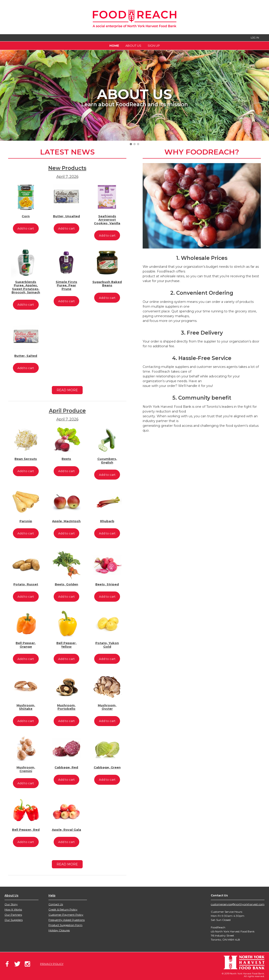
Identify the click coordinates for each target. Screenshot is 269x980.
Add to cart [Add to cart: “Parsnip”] (26, 533)
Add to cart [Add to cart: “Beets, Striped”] (107, 597)
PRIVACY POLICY (52, 964)
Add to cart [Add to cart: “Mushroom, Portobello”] (66, 721)
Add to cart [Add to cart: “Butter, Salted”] (26, 368)
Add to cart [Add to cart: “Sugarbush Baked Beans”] (107, 298)
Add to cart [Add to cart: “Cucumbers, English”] (107, 475)
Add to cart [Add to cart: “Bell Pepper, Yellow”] (66, 659)
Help (52, 895)
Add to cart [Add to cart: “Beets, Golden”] (66, 597)
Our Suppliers (14, 920)
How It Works (13, 909)
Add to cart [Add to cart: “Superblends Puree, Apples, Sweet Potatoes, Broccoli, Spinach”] (26, 305)
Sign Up (154, 46)
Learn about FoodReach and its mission (135, 104)
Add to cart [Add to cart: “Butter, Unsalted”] (66, 228)
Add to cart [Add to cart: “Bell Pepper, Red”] (26, 842)
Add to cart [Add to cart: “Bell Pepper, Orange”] (26, 659)
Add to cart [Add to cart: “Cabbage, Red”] (66, 780)
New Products (67, 168)
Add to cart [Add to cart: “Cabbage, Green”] (107, 780)
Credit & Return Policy (63, 909)
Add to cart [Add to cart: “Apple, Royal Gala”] (66, 842)
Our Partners (13, 915)
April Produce (67, 411)
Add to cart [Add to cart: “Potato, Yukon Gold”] (107, 659)
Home (114, 46)
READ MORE (67, 390)
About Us (133, 46)
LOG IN (255, 38)
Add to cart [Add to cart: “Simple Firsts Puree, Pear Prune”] (66, 301)
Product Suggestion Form (65, 925)
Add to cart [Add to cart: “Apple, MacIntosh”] (66, 533)
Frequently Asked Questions (67, 920)
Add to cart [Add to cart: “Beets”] (66, 471)
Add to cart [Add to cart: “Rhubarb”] (107, 533)
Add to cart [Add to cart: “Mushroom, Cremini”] (26, 783)
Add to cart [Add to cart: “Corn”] (26, 228)
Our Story (11, 904)
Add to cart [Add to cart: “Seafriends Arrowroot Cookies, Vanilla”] (107, 235)
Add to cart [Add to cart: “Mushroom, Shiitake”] (26, 721)
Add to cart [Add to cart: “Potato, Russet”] (26, 597)
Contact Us (56, 904)
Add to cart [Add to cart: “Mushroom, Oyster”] (107, 721)
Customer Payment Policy (66, 915)
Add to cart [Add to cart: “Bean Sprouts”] (26, 471)
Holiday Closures (59, 930)
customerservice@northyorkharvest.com (238, 904)
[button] (131, 144)
